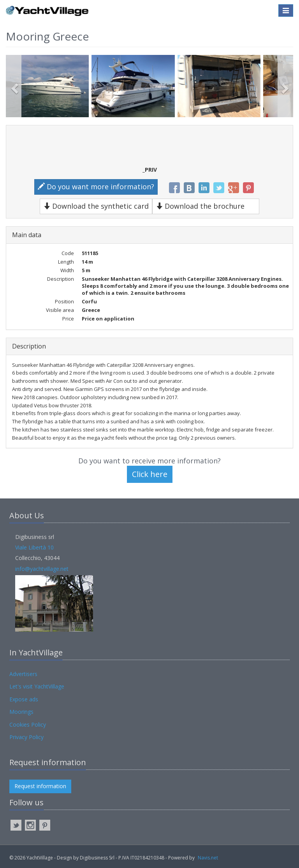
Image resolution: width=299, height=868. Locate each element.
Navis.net (208, 858)
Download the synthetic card (96, 206)
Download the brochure (200, 206)
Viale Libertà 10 (34, 547)
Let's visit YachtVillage (37, 686)
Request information (40, 786)
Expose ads (24, 699)
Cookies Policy (28, 725)
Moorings (21, 712)
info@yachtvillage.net (42, 569)
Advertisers (23, 674)
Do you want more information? (96, 187)
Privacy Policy (26, 737)
